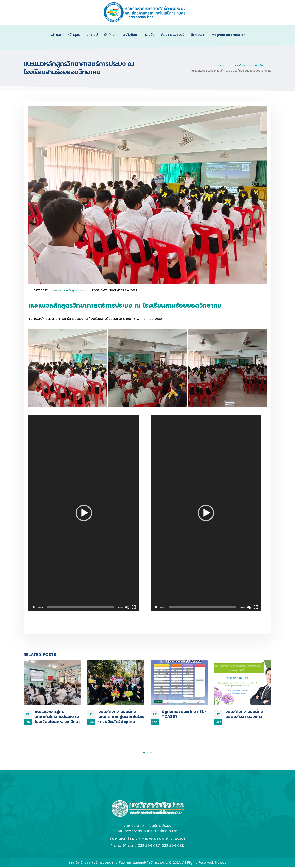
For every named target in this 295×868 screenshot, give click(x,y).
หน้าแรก (55, 35)
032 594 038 (173, 832)
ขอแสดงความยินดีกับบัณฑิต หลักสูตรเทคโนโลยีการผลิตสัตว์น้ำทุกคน (121, 717)
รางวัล (150, 35)
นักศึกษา (110, 35)
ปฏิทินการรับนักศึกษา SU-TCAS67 (184, 714)
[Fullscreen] (134, 607)
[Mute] (127, 607)
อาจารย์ (92, 35)
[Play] (34, 607)
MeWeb (221, 849)
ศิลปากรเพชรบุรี (173, 35)
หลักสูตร (74, 35)
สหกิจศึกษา (131, 35)
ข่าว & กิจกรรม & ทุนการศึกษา (68, 290)
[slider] (81, 607)
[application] (84, 513)
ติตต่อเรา (197, 35)
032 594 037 (149, 832)
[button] (84, 513)
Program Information (228, 35)
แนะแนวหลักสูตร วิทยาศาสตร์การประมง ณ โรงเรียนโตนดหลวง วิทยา (57, 717)
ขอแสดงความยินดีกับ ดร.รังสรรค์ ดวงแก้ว (244, 714)
